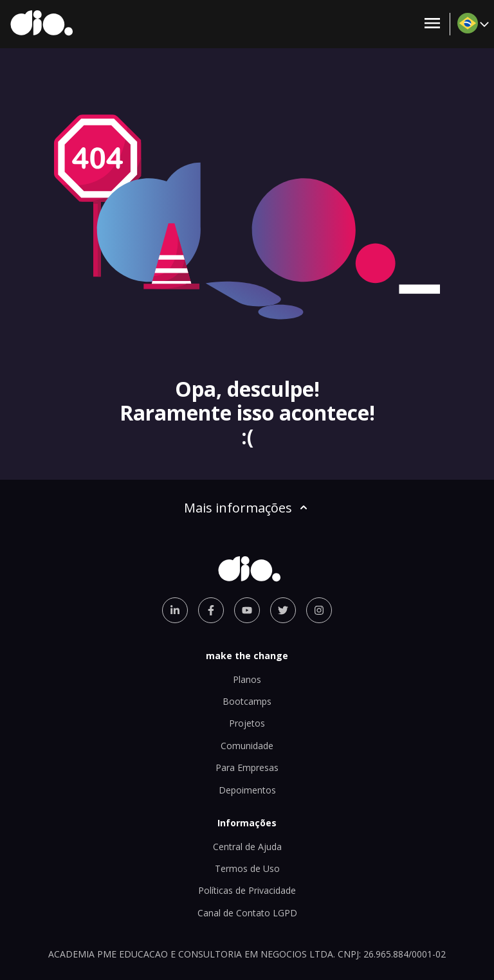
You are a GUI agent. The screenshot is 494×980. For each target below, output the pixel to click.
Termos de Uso (247, 868)
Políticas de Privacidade (247, 890)
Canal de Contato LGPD (247, 913)
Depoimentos (247, 790)
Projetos (247, 723)
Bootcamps (247, 701)
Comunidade (247, 746)
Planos (247, 679)
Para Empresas (247, 767)
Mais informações (247, 508)
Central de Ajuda (247, 847)
